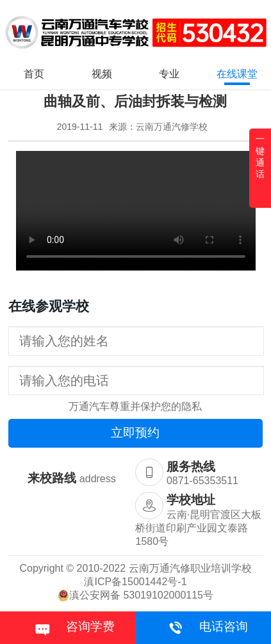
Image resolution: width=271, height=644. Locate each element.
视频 (102, 74)
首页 (34, 74)
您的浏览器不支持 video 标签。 (136, 211)
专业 (169, 74)
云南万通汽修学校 (172, 127)
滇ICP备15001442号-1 (135, 582)
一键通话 (260, 156)
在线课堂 (237, 74)
